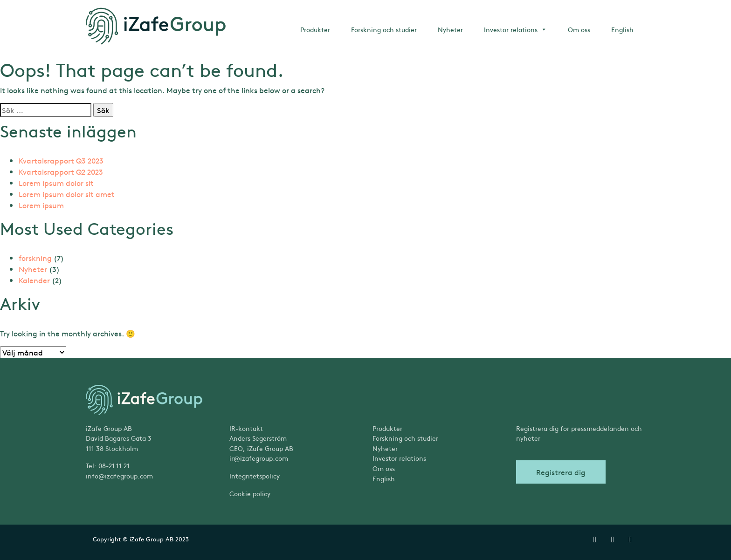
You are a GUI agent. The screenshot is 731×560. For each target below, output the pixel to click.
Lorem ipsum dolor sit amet (67, 194)
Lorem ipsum (41, 205)
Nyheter (450, 29)
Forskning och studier (384, 29)
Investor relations (515, 29)
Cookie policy (250, 493)
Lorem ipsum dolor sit (56, 183)
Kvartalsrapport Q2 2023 (61, 171)
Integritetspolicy (255, 476)
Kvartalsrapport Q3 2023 (61, 160)
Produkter (315, 29)
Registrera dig (561, 472)
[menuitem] (437, 479)
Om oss (579, 29)
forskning (35, 258)
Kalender (34, 280)
